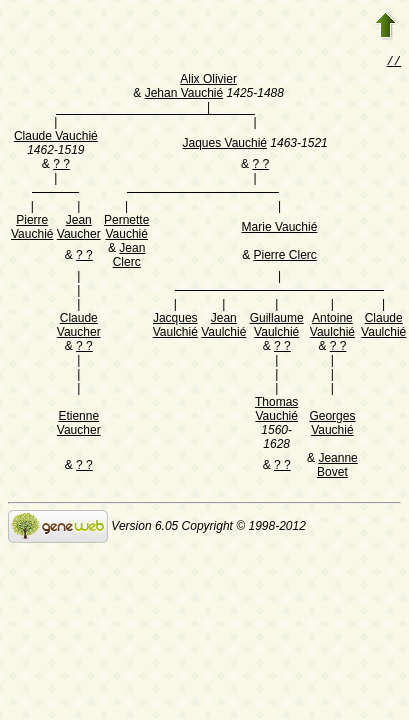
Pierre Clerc (284, 257)
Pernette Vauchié (126, 229)
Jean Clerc (129, 257)
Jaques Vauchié (224, 145)
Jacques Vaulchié (175, 327)
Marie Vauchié (280, 229)
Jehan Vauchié (184, 95)
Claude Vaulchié (383, 327)
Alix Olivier (208, 81)
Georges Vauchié (332, 425)
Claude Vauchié (56, 138)
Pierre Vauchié (32, 229)
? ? (61, 166)
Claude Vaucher (79, 327)
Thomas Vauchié (276, 411)
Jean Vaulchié (223, 327)
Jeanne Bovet (337, 467)
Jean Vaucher (79, 229)
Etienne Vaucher (79, 425)
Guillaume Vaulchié (277, 327)
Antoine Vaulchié (332, 327)
